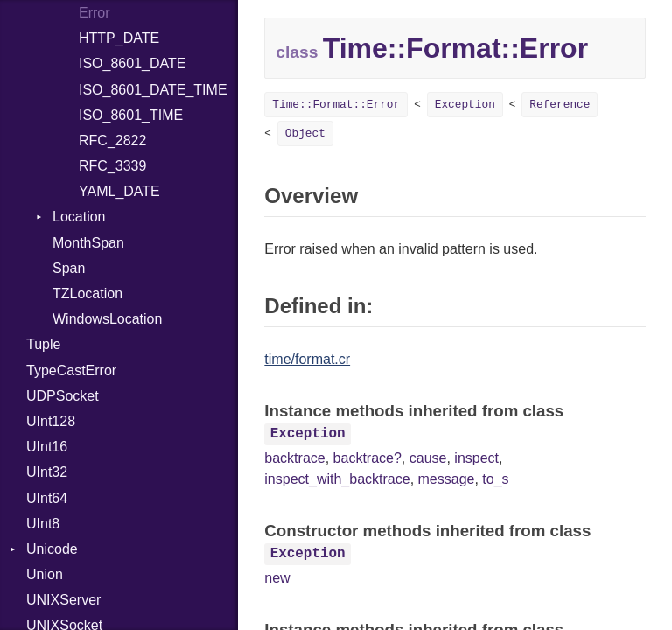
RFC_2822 (112, 140)
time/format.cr (307, 359)
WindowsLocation (107, 319)
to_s (495, 479)
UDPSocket (63, 396)
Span (69, 268)
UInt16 (47, 447)
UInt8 (43, 524)
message (447, 479)
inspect (476, 458)
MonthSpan (88, 243)
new (277, 578)
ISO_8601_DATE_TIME (153, 90)
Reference (560, 105)
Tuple (43, 344)
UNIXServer (63, 600)
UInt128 (51, 421)
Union (45, 574)
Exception (465, 105)
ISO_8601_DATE (132, 63)
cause (428, 458)
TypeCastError (71, 371)
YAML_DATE (119, 191)
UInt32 (47, 472)
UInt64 (47, 498)
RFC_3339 (112, 166)
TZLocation (87, 294)
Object (305, 133)
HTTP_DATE (119, 38)
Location (79, 217)
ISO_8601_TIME (131, 115)
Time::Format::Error (336, 105)
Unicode (52, 549)
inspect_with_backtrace (337, 479)
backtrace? (367, 458)
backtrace (294, 458)
